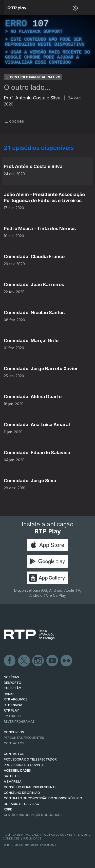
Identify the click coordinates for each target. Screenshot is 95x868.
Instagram (38, 661)
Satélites (12, 776)
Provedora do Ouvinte (24, 765)
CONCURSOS (14, 732)
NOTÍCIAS (11, 677)
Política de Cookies (58, 835)
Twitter (24, 661)
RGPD (8, 809)
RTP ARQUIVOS (16, 699)
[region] (48, 42)
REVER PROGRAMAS (19, 722)
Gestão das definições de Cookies (33, 815)
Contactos (14, 743)
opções (14, 121)
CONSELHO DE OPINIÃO (22, 793)
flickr (67, 661)
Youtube (52, 661)
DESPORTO (13, 683)
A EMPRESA (13, 782)
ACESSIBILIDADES (17, 770)
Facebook (10, 661)
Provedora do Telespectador (30, 759)
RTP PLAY (11, 710)
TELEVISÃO (13, 688)
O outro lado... (27, 87)
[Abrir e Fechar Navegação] (88, 8)
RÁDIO (9, 694)
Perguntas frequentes (24, 738)
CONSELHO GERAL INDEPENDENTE (30, 787)
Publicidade (32, 838)
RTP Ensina (13, 705)
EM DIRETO (12, 716)
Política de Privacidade (21, 835)
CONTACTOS (14, 754)
